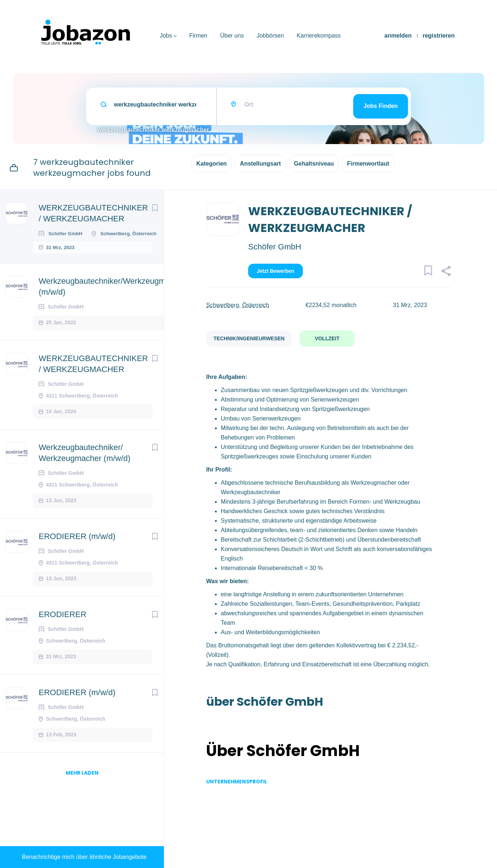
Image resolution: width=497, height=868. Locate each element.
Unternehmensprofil (237, 782)
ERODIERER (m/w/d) (77, 552)
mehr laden (82, 788)
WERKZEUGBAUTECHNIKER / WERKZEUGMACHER (93, 213)
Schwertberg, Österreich (238, 305)
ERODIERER (63, 630)
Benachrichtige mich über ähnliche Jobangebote (84, 857)
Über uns (232, 36)
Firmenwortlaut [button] (368, 164)
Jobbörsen (270, 36)
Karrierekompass (319, 36)
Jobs (166, 36)
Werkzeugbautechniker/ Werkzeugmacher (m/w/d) (84, 468)
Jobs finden (381, 106)
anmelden (398, 36)
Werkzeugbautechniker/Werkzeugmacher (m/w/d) (112, 302)
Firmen (198, 36)
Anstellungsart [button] (261, 164)
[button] (446, 272)
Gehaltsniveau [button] (314, 164)
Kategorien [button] (212, 164)
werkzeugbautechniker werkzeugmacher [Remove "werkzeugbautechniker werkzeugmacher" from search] (153, 130)
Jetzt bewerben (276, 271)
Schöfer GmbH (275, 247)
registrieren (439, 36)
